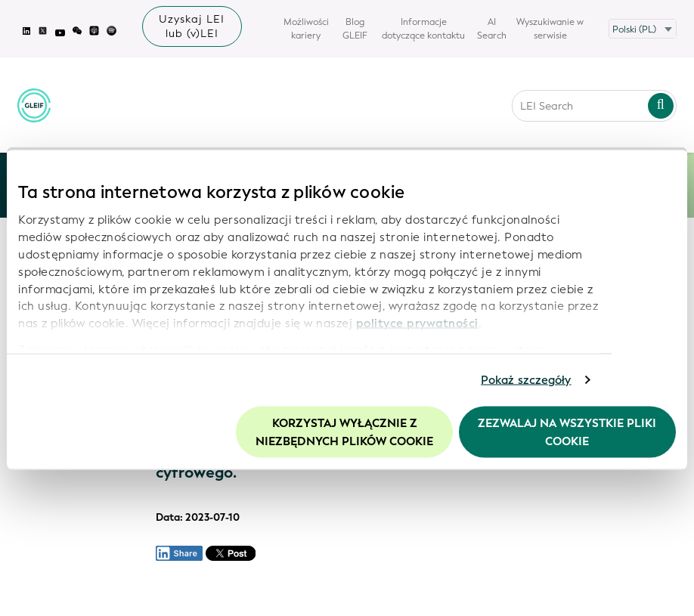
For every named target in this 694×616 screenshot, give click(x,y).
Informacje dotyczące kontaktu (423, 29)
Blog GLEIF (355, 29)
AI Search (492, 29)
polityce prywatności (417, 323)
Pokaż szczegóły (526, 380)
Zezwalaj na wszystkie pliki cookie (567, 432)
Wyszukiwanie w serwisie (550, 29)
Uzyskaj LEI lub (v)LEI (192, 26)
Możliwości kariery (306, 29)
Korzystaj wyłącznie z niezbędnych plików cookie (344, 432)
